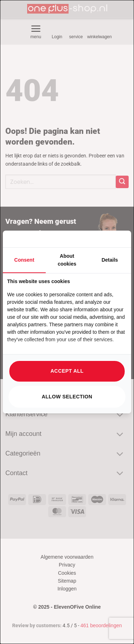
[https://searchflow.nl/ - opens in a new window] (118, 239)
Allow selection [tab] (67, 397)
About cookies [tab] (67, 260)
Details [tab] (110, 260)
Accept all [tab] (67, 371)
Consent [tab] (24, 260)
